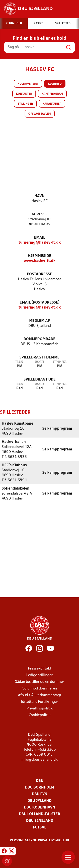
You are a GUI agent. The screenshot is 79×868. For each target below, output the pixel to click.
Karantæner (52, 104)
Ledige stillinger (39, 675)
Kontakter (24, 94)
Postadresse (39, 274)
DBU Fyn (40, 794)
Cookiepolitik (40, 715)
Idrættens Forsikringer (40, 702)
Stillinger (25, 104)
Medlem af (39, 321)
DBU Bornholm (40, 787)
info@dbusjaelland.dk (39, 759)
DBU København (40, 807)
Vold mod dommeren (40, 688)
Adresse (40, 214)
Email (39, 238)
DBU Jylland (39, 801)
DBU (40, 781)
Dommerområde (39, 339)
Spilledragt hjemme (39, 358)
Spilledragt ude (40, 380)
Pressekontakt (40, 668)
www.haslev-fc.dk (40, 261)
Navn (39, 196)
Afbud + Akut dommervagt (40, 695)
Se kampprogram (57, 428)
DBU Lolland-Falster (40, 814)
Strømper (60, 362)
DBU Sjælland (40, 821)
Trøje (19, 362)
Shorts (39, 362)
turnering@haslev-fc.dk (40, 243)
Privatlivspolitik (39, 708)
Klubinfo (55, 84)
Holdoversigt (28, 84)
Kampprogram (52, 94)
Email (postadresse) (40, 303)
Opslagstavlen (40, 114)
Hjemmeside (39, 256)
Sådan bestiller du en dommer (40, 682)
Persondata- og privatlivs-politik (40, 840)
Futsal (39, 827)
